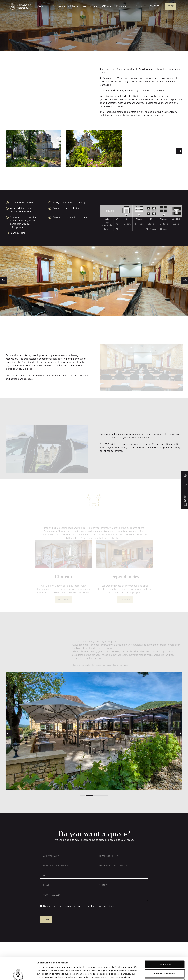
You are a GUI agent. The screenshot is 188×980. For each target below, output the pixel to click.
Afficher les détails (154, 974)
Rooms (42, 6)
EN (138, 6)
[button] (43, 8)
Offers (106, 6)
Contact (155, 6)
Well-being (89, 6)
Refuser (165, 962)
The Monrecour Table (64, 6)
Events (120, 6)
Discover (63, 589)
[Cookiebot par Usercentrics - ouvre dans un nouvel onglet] (18, 975)
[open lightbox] (33, 149)
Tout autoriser (165, 943)
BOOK (171, 6)
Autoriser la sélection (165, 952)
